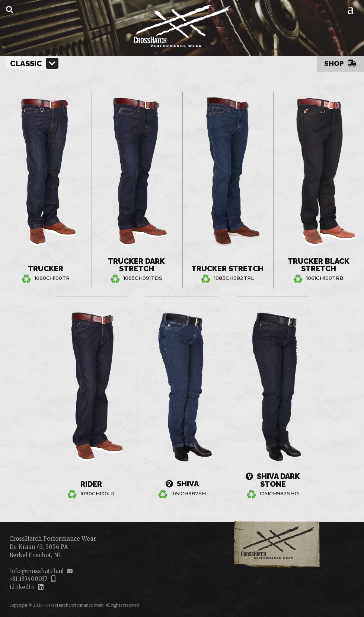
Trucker (45, 269)
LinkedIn (22, 587)
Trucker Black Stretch (318, 265)
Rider (91, 484)
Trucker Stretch (227, 265)
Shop (340, 63)
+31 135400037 (28, 579)
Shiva (182, 484)
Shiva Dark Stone (273, 480)
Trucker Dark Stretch (136, 265)
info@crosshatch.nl (36, 571)
